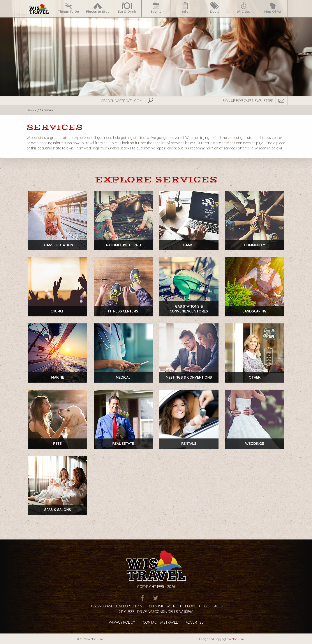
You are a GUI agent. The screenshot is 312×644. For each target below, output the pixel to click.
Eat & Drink (127, 8)
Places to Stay (98, 8)
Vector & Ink (236, 639)
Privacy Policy (122, 622)
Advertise (195, 622)
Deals (215, 8)
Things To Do (68, 8)
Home (32, 110)
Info (185, 8)
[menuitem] (39, 9)
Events (156, 8)
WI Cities (244, 8)
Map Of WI (273, 8)
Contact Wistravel (160, 622)
